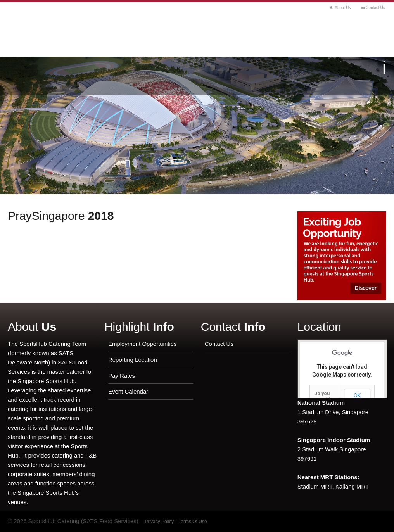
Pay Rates (122, 376)
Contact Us (375, 8)
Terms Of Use (193, 522)
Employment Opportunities (143, 344)
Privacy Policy (159, 522)
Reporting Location (133, 360)
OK (357, 396)
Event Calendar (128, 391)
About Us (343, 8)
